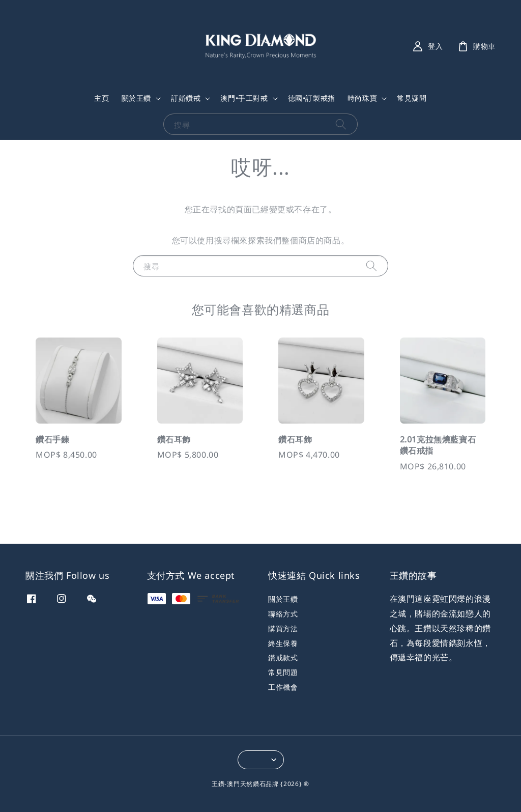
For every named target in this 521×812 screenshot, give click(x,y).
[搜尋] (341, 124)
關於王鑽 (136, 98)
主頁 (102, 98)
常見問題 (283, 672)
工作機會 (283, 687)
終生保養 (283, 643)
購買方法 (283, 628)
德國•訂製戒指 (312, 98)
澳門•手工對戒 (244, 98)
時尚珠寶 (362, 98)
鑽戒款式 (283, 657)
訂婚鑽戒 (186, 98)
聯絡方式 (283, 614)
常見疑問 (412, 98)
